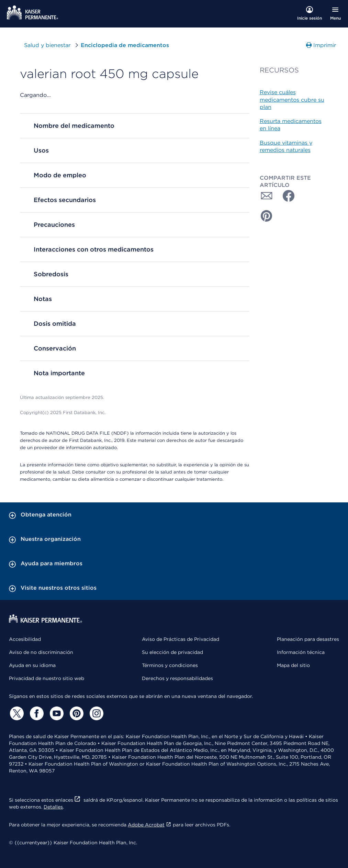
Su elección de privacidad (172, 652)
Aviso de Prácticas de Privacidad (181, 639)
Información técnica (301, 652)
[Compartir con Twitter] (305, 196)
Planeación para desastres (308, 639)
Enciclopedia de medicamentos (125, 45)
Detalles (53, 807)
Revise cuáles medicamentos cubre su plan (292, 100)
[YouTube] (56, 713)
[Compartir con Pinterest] (267, 216)
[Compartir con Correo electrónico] (267, 196)
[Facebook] (36, 713)
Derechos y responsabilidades (177, 678)
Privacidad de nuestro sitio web (47, 678)
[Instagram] (96, 713)
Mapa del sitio (293, 665)
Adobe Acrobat (150, 825)
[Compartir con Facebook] (286, 196)
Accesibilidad (25, 639)
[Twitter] (16, 713)
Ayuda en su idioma (32, 665)
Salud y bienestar (52, 45)
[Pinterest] (76, 713)
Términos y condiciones (170, 665)
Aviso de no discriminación (41, 652)
